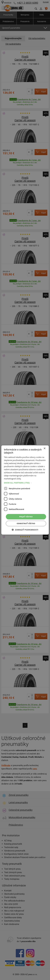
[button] (25, 483)
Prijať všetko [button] (26, 516)
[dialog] (25, 490)
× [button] (44, 449)
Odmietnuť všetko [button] (26, 523)
